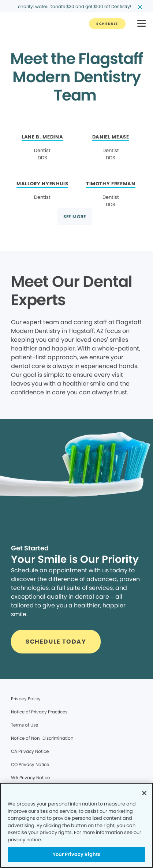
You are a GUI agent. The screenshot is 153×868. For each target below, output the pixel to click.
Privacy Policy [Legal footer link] (26, 699)
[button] (141, 24)
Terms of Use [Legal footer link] (25, 725)
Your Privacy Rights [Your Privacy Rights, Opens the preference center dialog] (76, 854)
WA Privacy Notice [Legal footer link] (30, 778)
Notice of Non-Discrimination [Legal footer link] (42, 738)
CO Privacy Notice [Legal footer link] (30, 764)
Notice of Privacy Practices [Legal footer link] (39, 712)
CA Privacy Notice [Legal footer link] (30, 751)
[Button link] (107, 24)
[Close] (144, 793)
